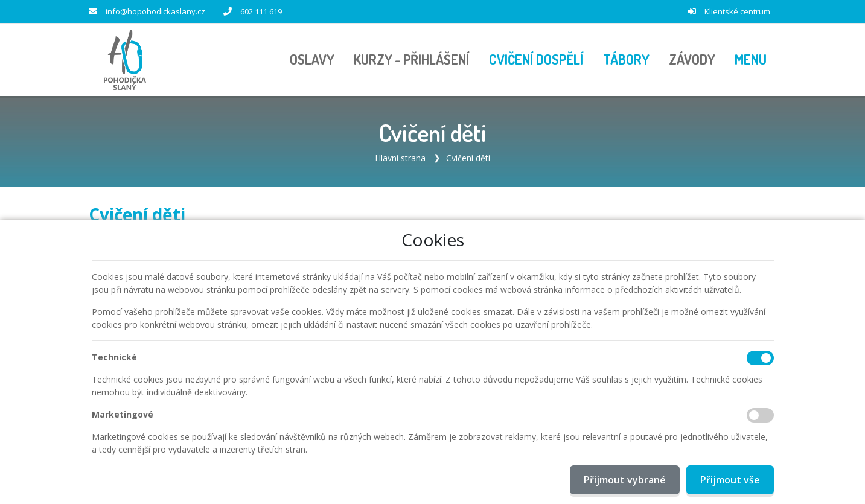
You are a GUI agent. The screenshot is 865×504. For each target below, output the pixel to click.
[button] (751, 60)
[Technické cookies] (760, 358)
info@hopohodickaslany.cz (155, 11)
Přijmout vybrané (625, 480)
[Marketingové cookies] (760, 415)
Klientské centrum (737, 11)
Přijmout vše (730, 480)
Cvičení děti (468, 158)
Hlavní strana (400, 158)
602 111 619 (261, 11)
